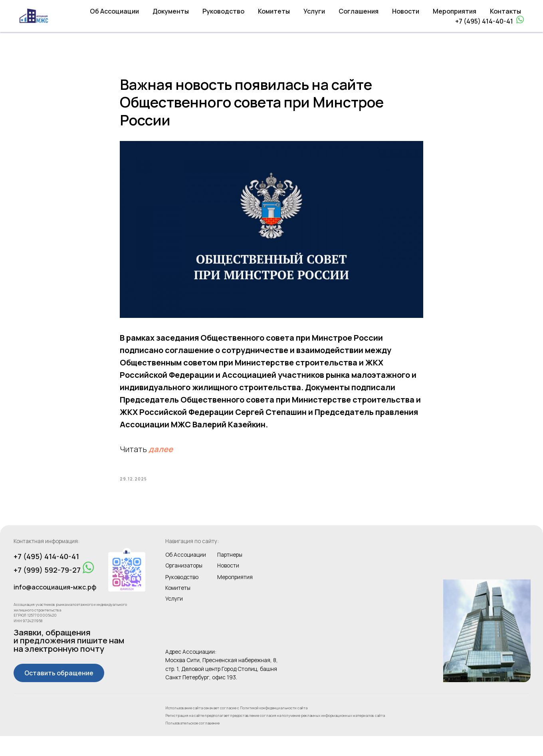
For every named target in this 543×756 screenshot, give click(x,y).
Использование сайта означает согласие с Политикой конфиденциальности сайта (236, 727)
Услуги (314, 11)
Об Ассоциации (114, 11)
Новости (406, 11)
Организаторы (184, 585)
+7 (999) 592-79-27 (47, 590)
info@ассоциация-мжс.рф (55, 607)
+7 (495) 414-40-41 (484, 21)
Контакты (505, 11)
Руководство (223, 11)
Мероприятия (455, 11)
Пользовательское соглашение (192, 743)
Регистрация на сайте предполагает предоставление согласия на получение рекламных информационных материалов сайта (275, 735)
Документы (171, 11)
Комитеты (274, 11)
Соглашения (359, 11)
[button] (59, 693)
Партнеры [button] (230, 575)
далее (161, 459)
